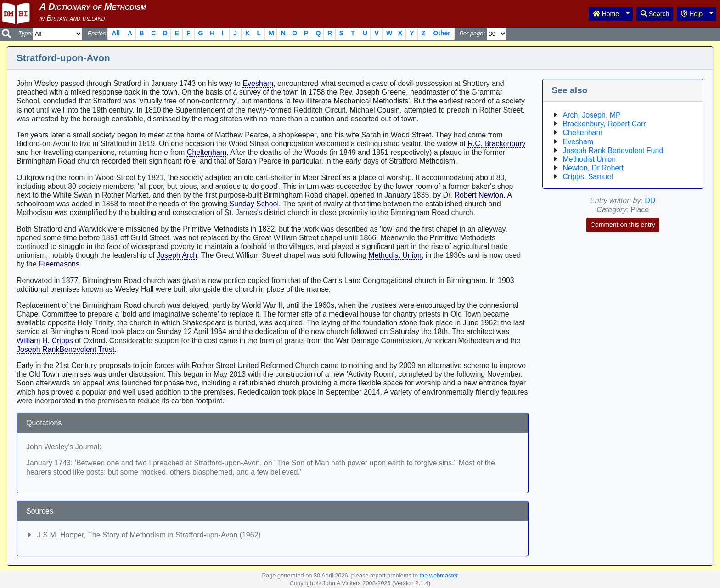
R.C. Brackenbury (496, 144)
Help (692, 14)
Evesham (258, 83)
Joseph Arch (177, 255)
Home (606, 14)
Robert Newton (479, 195)
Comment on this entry (623, 225)
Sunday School (254, 204)
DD (650, 201)
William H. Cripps (45, 341)
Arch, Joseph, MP (592, 115)
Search (655, 14)
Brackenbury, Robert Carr (605, 124)
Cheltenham (207, 152)
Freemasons (59, 264)
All (116, 33)
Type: (25, 33)
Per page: (472, 33)
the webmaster (439, 575)
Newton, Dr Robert (593, 168)
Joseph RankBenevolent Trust (65, 349)
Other (442, 33)
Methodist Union (395, 255)
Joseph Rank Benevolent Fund (613, 150)
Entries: (98, 33)
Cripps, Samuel (588, 177)
